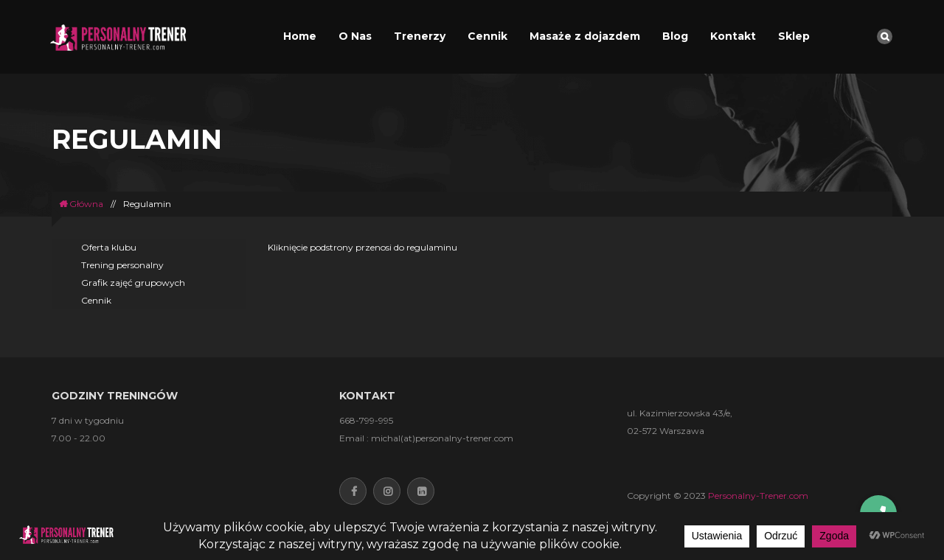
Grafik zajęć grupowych (133, 283)
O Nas (355, 36)
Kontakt (733, 36)
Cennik (487, 36)
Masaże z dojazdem (585, 36)
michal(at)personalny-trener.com (442, 438)
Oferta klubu (109, 247)
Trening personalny (122, 265)
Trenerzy (420, 36)
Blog (675, 36)
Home (300, 36)
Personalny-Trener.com (758, 496)
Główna (81, 204)
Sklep (794, 36)
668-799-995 (366, 420)
